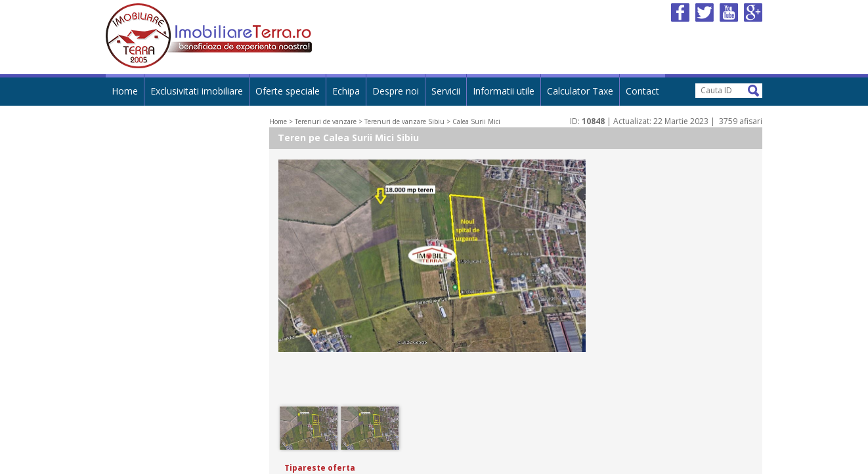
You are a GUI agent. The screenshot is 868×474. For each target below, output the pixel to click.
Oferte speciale (288, 91)
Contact (642, 91)
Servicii (446, 91)
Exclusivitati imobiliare (197, 91)
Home (125, 91)
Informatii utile (504, 91)
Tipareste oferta (320, 468)
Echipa (346, 91)
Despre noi (396, 91)
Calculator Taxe (580, 91)
